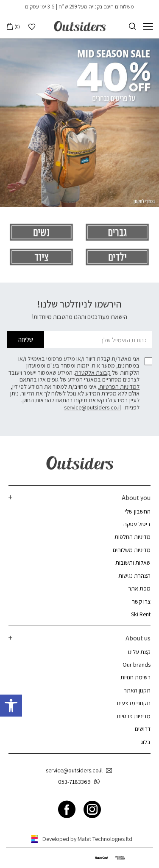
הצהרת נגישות (134, 576)
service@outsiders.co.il (92, 407)
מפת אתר (139, 588)
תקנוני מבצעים (134, 703)
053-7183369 (81, 782)
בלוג (146, 742)
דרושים (143, 729)
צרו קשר (141, 602)
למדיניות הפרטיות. (119, 387)
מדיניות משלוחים (132, 550)
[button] (11, 706)
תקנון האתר (137, 690)
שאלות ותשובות (133, 563)
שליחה (26, 339)
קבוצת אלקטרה (93, 373)
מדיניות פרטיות (134, 716)
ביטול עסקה (137, 524)
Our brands (137, 665)
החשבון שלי (138, 511)
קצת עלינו (139, 652)
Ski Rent (141, 614)
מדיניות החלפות (132, 537)
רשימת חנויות (135, 677)
